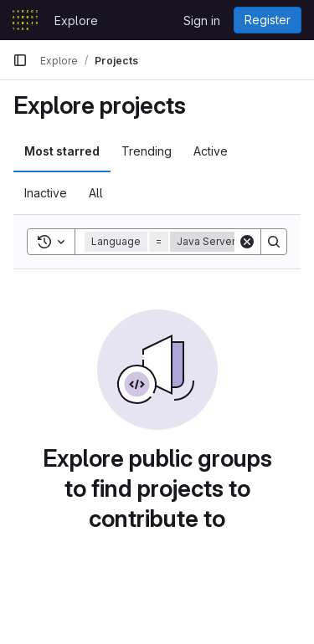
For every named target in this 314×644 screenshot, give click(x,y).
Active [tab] (211, 151)
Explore (76, 20)
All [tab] (96, 193)
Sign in (202, 20)
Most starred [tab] (62, 151)
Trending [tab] (147, 151)
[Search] (274, 242)
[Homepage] (25, 20)
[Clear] (247, 242)
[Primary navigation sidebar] (20, 60)
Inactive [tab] (46, 193)
